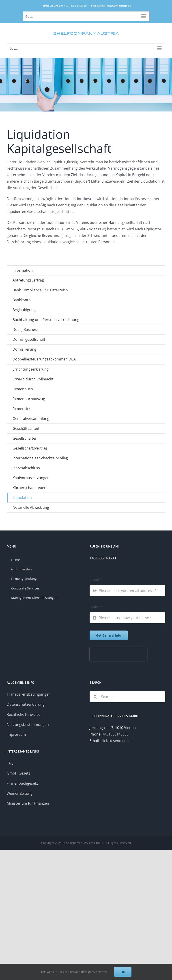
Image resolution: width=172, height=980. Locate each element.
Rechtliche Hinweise (24, 714)
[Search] (95, 697)
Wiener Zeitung (20, 793)
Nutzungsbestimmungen (28, 725)
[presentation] (118, 654)
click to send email (116, 741)
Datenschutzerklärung (26, 704)
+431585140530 (115, 734)
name (96, 607)
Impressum (16, 734)
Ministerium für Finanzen (28, 803)
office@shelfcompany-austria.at (111, 6)
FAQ (10, 763)
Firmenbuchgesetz (22, 783)
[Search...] (127, 697)
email (96, 579)
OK (123, 972)
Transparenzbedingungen (29, 694)
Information (23, 270)
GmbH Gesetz (18, 773)
